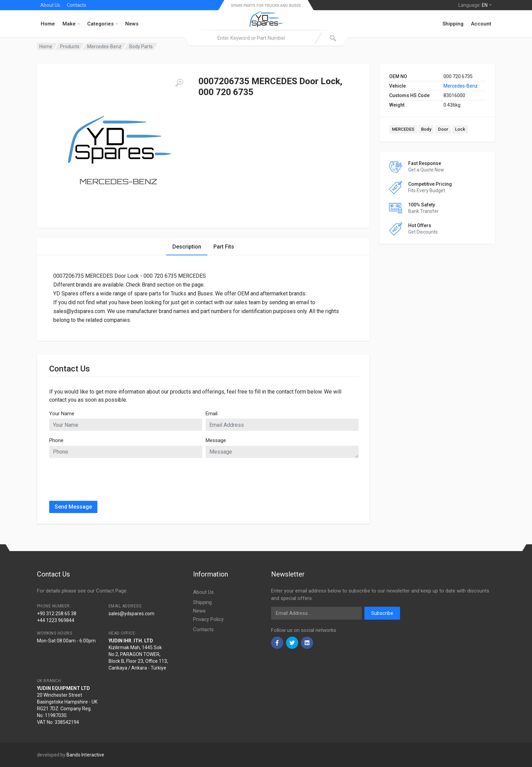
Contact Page (111, 591)
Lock (460, 129)
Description (187, 247)
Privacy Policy (208, 619)
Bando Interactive (85, 755)
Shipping (453, 24)
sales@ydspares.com (131, 614)
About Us (50, 5)
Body (426, 129)
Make (71, 24)
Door (443, 129)
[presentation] (101, 477)
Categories (103, 24)
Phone (56, 440)
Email (212, 414)
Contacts (77, 5)
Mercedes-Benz (461, 86)
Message (216, 440)
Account (481, 24)
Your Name (62, 414)
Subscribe (382, 613)
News (132, 24)
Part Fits (224, 247)
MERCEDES (403, 129)
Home (48, 24)
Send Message (73, 507)
